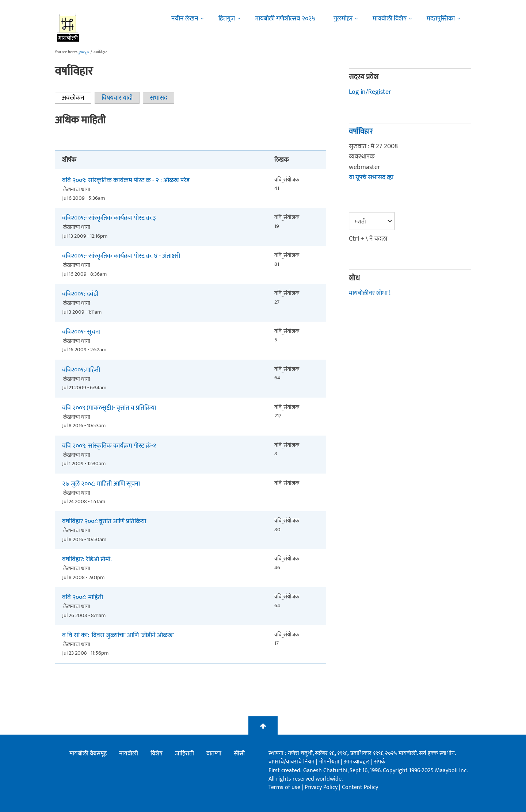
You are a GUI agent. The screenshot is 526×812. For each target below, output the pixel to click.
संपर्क (380, 762)
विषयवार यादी (117, 98)
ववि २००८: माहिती (83, 597)
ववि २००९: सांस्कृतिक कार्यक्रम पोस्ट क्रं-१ (109, 446)
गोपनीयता (330, 762)
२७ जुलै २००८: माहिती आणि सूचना (101, 484)
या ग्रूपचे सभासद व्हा (371, 177)
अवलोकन (77, 98)
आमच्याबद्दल (357, 762)
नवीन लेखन (185, 19)
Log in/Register (370, 92)
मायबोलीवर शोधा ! (370, 293)
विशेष (157, 754)
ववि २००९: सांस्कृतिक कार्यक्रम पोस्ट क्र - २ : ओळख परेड (126, 181)
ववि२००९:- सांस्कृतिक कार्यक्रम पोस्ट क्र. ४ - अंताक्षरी (121, 256)
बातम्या (214, 754)
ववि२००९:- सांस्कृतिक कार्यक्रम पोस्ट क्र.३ (109, 218)
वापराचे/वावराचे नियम (291, 762)
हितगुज (227, 19)
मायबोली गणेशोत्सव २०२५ (285, 19)
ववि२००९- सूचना (81, 332)
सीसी (239, 754)
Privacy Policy (322, 787)
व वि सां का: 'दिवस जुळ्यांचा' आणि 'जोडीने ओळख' (118, 635)
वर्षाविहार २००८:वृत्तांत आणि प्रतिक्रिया (104, 522)
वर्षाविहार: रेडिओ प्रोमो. (87, 560)
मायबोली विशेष (390, 19)
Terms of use (284, 787)
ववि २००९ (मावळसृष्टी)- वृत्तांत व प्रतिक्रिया (109, 408)
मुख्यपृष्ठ (83, 52)
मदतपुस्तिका (441, 19)
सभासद (159, 98)
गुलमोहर (343, 19)
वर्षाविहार (361, 131)
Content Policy (360, 787)
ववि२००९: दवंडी (80, 294)
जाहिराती (184, 754)
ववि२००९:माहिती (81, 370)
